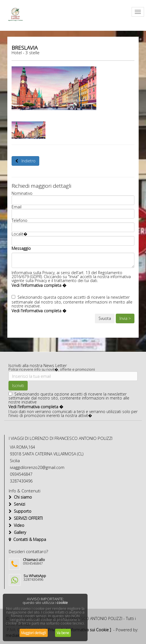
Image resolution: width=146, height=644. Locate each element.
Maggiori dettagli (34, 633)
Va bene (63, 633)
